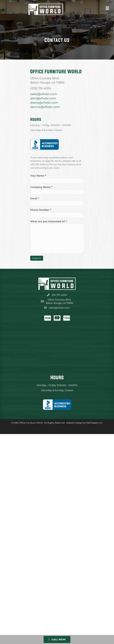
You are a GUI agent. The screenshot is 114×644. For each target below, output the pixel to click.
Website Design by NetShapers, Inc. (84, 423)
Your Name (38, 176)
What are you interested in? (49, 221)
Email (35, 199)
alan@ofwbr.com (43, 98)
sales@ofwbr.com (44, 94)
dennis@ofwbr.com (45, 107)
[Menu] (107, 8)
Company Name (41, 187)
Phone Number (41, 210)
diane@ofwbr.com (44, 103)
